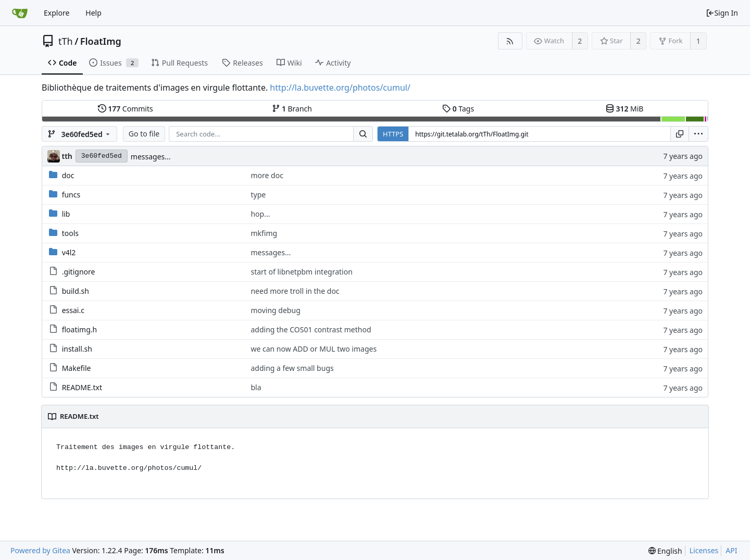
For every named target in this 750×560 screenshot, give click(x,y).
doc (68, 175)
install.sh (77, 349)
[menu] (698, 134)
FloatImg (101, 41)
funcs (71, 195)
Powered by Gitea (40, 550)
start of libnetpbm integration (301, 272)
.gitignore (79, 272)
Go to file (144, 134)
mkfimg (264, 233)
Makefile (77, 368)
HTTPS (393, 134)
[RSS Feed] (510, 41)
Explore (57, 13)
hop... (260, 214)
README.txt (82, 387)
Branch (292, 109)
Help (93, 13)
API (731, 550)
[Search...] (363, 134)
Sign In (722, 13)
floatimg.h (80, 329)
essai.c (73, 310)
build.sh (76, 291)
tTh (66, 41)
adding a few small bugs (292, 368)
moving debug (275, 310)
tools (70, 233)
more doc (267, 175)
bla (256, 387)
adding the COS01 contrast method (311, 329)
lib (66, 214)
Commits (126, 109)
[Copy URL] (680, 134)
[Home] (20, 13)
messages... (151, 157)
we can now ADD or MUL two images (314, 349)
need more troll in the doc (295, 291)
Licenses (704, 550)
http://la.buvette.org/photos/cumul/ (340, 88)
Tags (458, 109)
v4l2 (69, 252)
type (258, 195)
